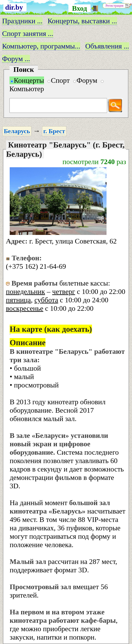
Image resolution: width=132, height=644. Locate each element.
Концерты (27, 80)
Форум (85, 80)
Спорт (59, 80)
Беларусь (17, 131)
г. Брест (54, 131)
